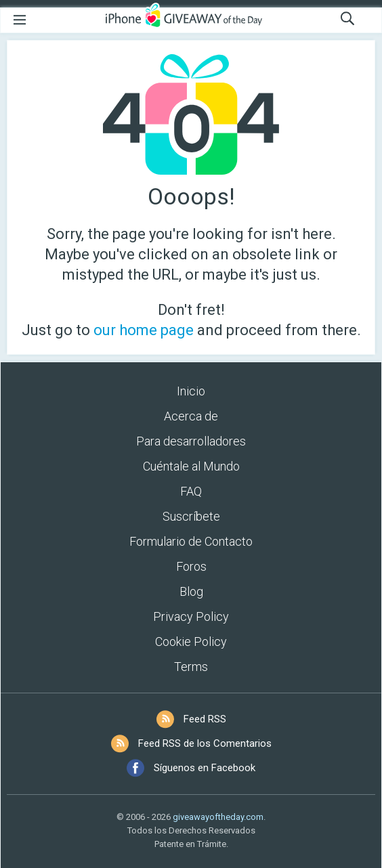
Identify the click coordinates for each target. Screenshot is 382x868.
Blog (191, 591)
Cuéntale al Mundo (191, 466)
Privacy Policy (191, 616)
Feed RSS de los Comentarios (205, 743)
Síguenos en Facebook (205, 768)
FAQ (191, 491)
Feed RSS (205, 719)
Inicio (191, 391)
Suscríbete (191, 516)
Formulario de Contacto (191, 541)
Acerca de (191, 416)
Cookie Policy (191, 642)
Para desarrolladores (191, 441)
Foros (191, 566)
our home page (144, 330)
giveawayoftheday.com (218, 817)
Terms (191, 667)
